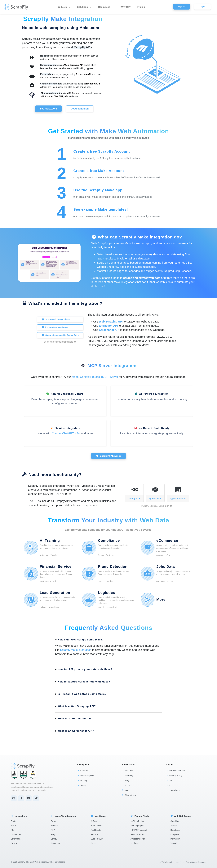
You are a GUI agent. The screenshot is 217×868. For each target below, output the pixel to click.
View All (174, 843)
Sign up (182, 7)
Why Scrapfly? (86, 775)
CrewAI (14, 843)
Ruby (53, 834)
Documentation (80, 109)
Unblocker (135, 843)
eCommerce (96, 826)
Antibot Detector (138, 839)
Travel (93, 843)
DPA (170, 780)
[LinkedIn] (21, 798)
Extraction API (84, 74)
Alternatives (129, 795)
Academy (128, 775)
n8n (66, 96)
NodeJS (54, 826)
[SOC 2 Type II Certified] (24, 775)
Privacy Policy (174, 775)
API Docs (128, 771)
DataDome (175, 830)
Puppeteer (55, 843)
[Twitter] (36, 798)
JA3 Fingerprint (137, 826)
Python (54, 821)
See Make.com (48, 109)
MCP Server (73, 93)
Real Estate (96, 830)
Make (13, 826)
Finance (94, 834)
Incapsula (175, 834)
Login (202, 7)
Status (82, 785)
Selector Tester (137, 834)
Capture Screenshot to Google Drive (60, 335)
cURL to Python (137, 821)
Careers (83, 771)
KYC (170, 785)
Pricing (141, 7)
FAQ (125, 790)
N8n (13, 830)
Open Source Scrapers (196, 862)
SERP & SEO (97, 839)
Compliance (173, 790)
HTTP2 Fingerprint (139, 830)
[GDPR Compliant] (33, 775)
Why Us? (126, 7)
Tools (126, 785)
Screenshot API (92, 84)
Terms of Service (175, 771)
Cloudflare (175, 821)
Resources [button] (106, 7)
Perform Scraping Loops (55, 327)
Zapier (14, 821)
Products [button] (64, 7)
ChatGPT (58, 96)
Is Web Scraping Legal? (170, 862)
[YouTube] (29, 798)
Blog (125, 780)
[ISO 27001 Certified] (14, 775)
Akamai (174, 826)
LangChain (16, 839)
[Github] (14, 798)
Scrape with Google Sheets (56, 319)
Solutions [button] (84, 7)
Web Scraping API (74, 65)
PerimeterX (175, 839)
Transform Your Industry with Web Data (108, 520)
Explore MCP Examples (109, 456)
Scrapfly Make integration (76, 650)
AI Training (95, 821)
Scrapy (54, 839)
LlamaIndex (16, 834)
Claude (49, 96)
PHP (53, 830)
